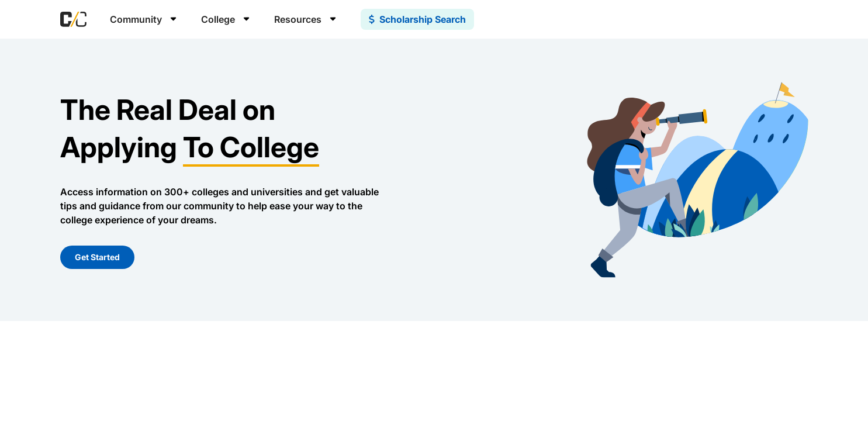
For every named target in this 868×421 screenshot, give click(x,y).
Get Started (97, 257)
